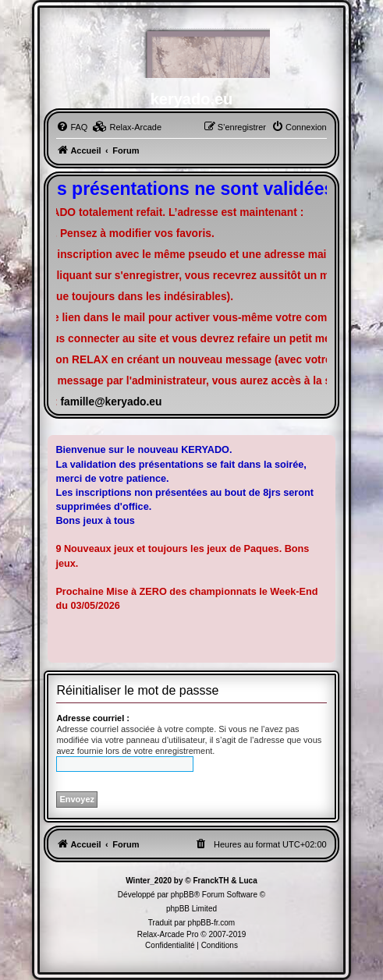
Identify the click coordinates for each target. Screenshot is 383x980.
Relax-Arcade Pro (168, 934)
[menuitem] (72, 127)
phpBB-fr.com (212, 923)
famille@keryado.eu (111, 402)
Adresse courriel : (93, 718)
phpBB (183, 895)
